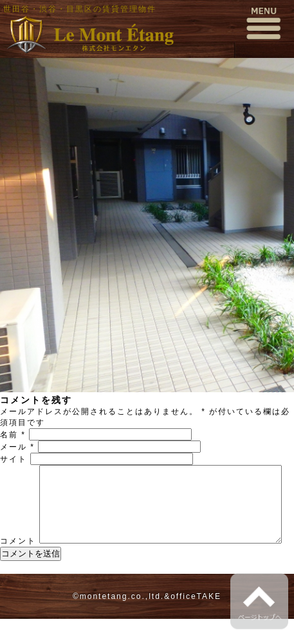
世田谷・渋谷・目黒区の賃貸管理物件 (80, 9)
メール (17, 447)
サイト (14, 459)
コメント (18, 470)
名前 (13, 435)
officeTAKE (196, 621)
